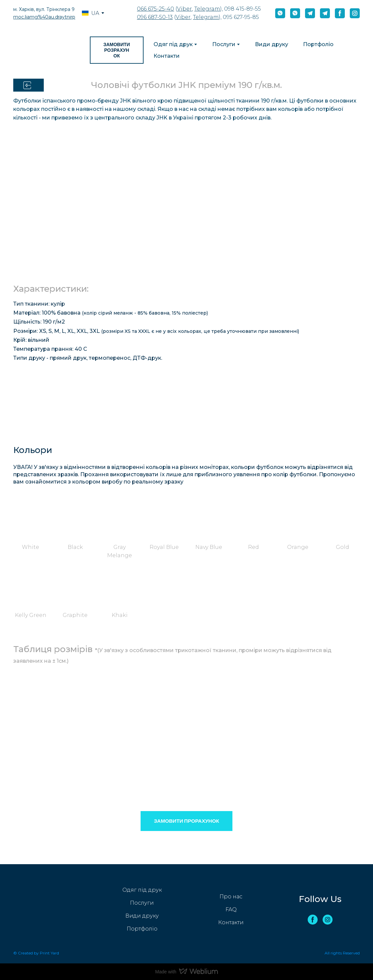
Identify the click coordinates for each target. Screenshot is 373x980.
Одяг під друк (173, 44)
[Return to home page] (47, 50)
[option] (91, 13)
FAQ (231, 909)
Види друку (272, 44)
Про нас (231, 897)
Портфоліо (318, 44)
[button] (280, 13)
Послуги (224, 44)
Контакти (167, 56)
